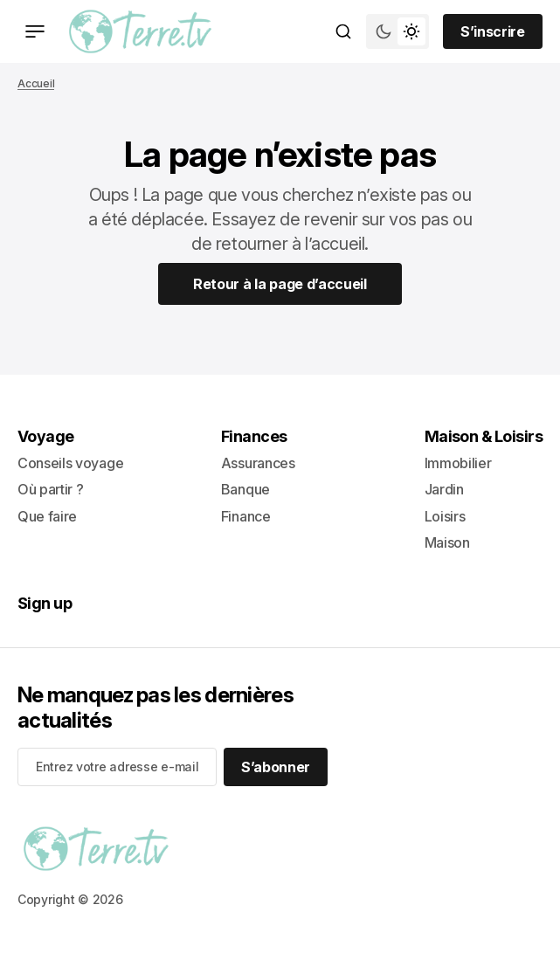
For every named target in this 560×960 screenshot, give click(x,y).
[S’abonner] (276, 767)
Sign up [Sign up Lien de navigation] (45, 603)
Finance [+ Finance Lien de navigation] (246, 516)
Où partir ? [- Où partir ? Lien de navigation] (50, 489)
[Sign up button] (493, 31)
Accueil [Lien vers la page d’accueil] (36, 83)
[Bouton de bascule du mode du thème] (398, 31)
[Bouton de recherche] (343, 31)
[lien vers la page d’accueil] (140, 31)
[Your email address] (117, 767)
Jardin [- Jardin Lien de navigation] (444, 489)
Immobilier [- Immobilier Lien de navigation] (458, 463)
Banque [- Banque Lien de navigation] (245, 489)
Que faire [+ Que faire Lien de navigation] (47, 516)
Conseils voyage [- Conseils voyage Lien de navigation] (70, 463)
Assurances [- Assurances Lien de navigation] (258, 463)
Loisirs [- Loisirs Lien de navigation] (445, 516)
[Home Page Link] (280, 284)
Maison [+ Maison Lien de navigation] (447, 542)
